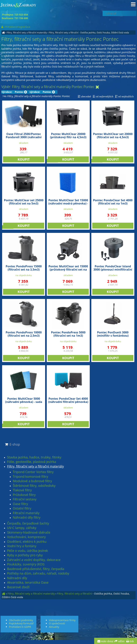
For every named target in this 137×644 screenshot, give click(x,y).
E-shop (12, 444)
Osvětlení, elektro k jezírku (27, 542)
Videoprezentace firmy (62, 620)
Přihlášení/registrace (15, 27)
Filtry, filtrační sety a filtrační (64, 33)
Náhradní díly (17, 578)
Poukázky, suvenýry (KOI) (26, 564)
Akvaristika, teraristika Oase (28, 583)
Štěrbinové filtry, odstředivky (34, 486)
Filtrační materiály (26, 513)
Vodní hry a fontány (22, 546)
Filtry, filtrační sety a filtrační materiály (27, 33)
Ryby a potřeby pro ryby (25, 555)
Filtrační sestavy (25, 499)
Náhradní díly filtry (27, 518)
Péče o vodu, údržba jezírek (28, 551)
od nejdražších (125, 96)
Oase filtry (20, 504)
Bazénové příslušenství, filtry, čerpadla (36, 569)
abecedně (86, 96)
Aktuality (54, 627)
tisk (131, 641)
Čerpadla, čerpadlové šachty (28, 523)
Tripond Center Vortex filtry (33, 472)
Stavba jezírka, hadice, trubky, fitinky (34, 457)
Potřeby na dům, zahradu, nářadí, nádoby (38, 573)
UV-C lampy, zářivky (22, 528)
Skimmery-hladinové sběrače (29, 533)
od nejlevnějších (104, 96)
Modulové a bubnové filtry (32, 481)
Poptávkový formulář (21, 623)
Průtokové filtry (24, 495)
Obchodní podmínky (21, 620)
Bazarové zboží (18, 587)
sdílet (121, 641)
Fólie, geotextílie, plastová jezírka (32, 462)
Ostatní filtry (22, 508)
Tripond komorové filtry (31, 477)
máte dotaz (107, 641)
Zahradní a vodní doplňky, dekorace (34, 560)
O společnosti (57, 623)
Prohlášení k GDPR (20, 627)
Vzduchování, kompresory (26, 537)
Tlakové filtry (22, 490)
